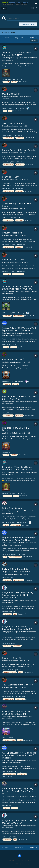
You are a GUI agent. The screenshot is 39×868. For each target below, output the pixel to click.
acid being (6, 362)
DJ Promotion (24, 574)
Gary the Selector (8, 796)
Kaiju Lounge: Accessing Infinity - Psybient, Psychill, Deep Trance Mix (18, 791)
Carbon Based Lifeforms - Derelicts (19, 150)
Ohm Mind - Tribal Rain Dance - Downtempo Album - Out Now (18, 468)
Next (32, 38)
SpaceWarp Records (9, 333)
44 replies (20, 108)
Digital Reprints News (13, 508)
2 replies (18, 135)
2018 (27, 126)
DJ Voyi (5, 574)
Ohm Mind (6, 58)
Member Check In (11, 94)
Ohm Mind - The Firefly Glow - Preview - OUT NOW (17, 54)
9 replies (21, 271)
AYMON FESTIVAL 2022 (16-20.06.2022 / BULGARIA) (16, 713)
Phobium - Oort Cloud (13, 260)
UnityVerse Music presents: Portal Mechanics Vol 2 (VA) (19, 822)
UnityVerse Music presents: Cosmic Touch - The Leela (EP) (17, 628)
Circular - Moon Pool (12, 233)
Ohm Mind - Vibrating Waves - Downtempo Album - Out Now (17, 288)
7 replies (19, 670)
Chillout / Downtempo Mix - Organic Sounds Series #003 (16, 570)
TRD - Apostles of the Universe (17, 685)
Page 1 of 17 (19, 38)
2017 (27, 153)
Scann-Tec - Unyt (11, 177)
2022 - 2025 (26, 362)
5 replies (19, 381)
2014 (27, 235)
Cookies (28, 860)
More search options (28, 24)
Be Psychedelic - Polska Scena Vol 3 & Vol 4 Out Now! (19, 398)
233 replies (22, 522)
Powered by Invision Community (20, 865)
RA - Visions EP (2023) (13, 359)
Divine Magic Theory (9, 717)
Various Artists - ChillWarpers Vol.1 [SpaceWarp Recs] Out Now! (19, 329)
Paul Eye (5, 600)
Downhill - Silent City (12, 658)
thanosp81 (6, 511)
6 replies (21, 245)
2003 (27, 661)
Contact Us (20, 860)
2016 (27, 179)
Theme (11, 860)
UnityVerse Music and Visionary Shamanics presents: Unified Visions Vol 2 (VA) (18, 595)
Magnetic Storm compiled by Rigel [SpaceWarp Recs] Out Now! (19, 539)
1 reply (20, 79)
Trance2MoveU (7, 97)
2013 (27, 262)
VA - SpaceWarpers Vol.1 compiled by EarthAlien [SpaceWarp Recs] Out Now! (19, 755)
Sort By (34, 41)
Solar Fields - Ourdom (13, 123)
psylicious (5, 402)
